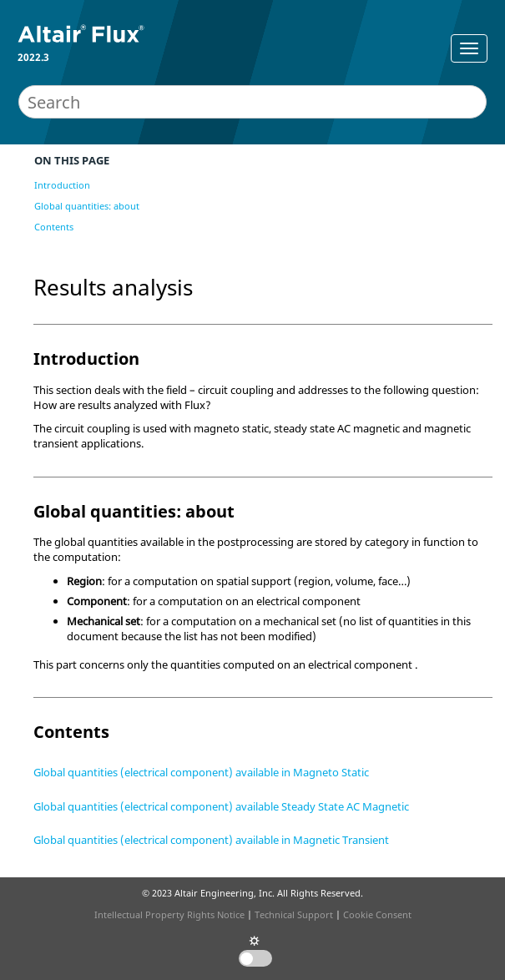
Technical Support (294, 914)
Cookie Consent (377, 914)
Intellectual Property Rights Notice (169, 914)
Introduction (62, 185)
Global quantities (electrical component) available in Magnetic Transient (211, 840)
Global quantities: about (87, 206)
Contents (54, 227)
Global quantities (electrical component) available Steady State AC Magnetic (221, 806)
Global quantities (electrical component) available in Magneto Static (201, 772)
